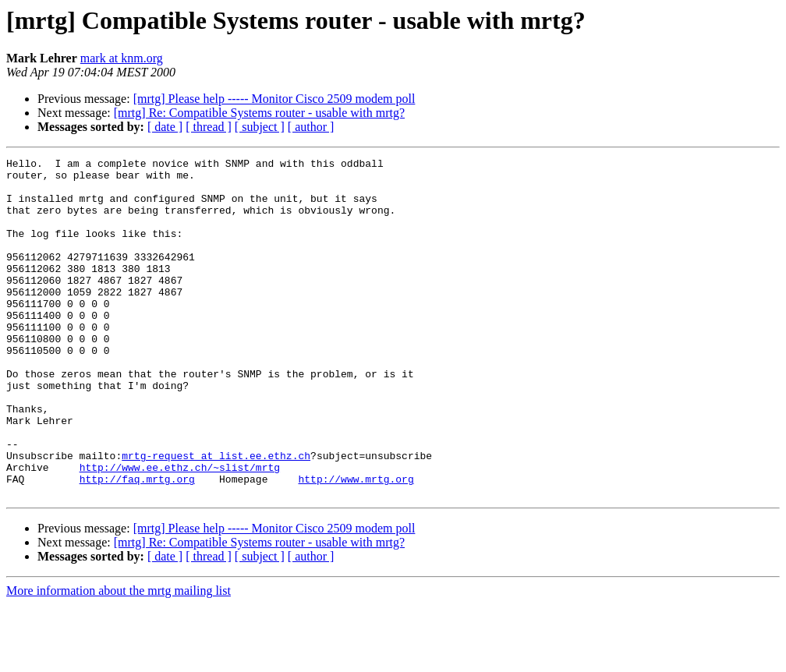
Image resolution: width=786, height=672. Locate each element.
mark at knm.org (122, 58)
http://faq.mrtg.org (137, 544)
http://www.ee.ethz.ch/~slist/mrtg (180, 530)
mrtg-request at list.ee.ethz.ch (216, 516)
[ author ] (311, 127)
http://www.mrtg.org (356, 544)
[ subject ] (260, 127)
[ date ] (165, 127)
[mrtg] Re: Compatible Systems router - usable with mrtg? (259, 113)
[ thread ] (209, 127)
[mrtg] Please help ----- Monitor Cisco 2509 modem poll (274, 99)
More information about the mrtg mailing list (119, 658)
